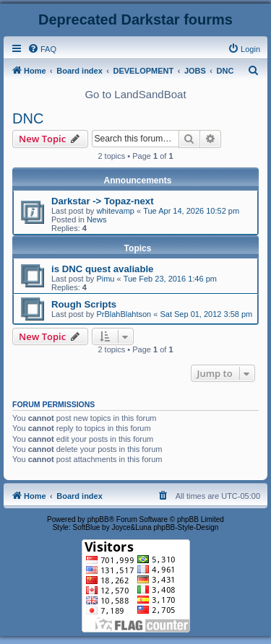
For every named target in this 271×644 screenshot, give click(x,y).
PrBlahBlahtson (124, 314)
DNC (28, 118)
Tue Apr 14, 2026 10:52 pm (191, 211)
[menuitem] (42, 49)
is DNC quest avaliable (102, 269)
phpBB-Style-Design (186, 527)
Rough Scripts (84, 304)
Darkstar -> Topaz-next (103, 201)
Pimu (105, 279)
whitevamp (115, 211)
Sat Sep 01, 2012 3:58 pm (206, 314)
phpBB (98, 519)
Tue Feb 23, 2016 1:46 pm (170, 279)
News (97, 219)
